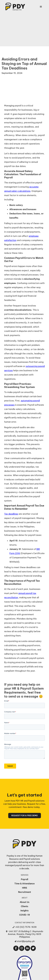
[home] (15, 7)
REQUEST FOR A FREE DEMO (25, 816)
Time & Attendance (24, 884)
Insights (24, 911)
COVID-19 (24, 915)
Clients (24, 906)
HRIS (25, 888)
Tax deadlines (11, 514)
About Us (24, 902)
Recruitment (25, 892)
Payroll (24, 879)
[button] (41, 7)
